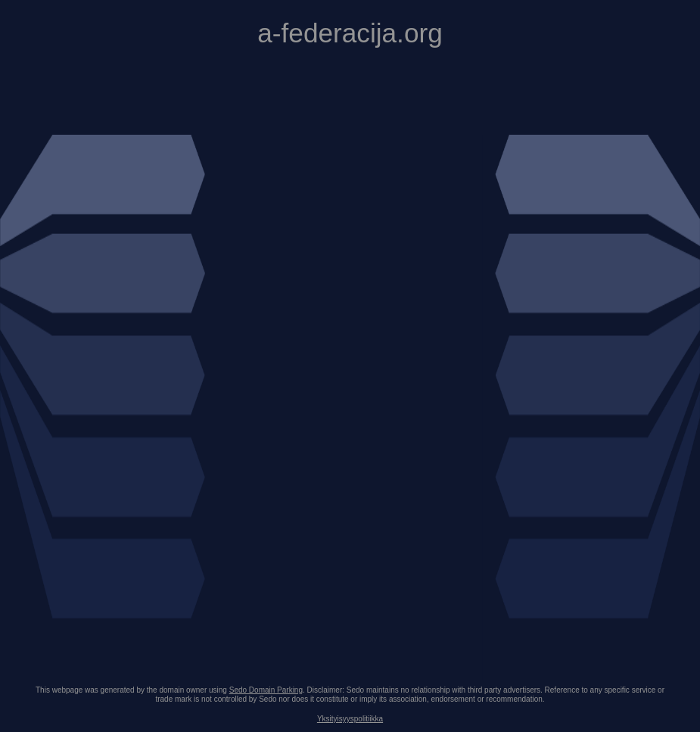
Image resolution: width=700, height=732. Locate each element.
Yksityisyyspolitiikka (350, 719)
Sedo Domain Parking (266, 690)
